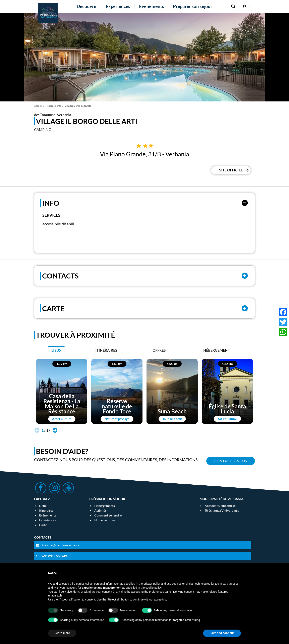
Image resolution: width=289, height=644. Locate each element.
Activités (100, 510)
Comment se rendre (108, 515)
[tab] (56, 351)
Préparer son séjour (193, 6)
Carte (43, 525)
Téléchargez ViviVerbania (222, 510)
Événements (152, 6)
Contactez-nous (231, 461)
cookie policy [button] (153, 588)
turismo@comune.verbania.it (62, 545)
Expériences (118, 6)
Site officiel (231, 170)
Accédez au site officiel (220, 506)
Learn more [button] (62, 633)
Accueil (38, 106)
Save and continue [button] (222, 633)
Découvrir (87, 6)
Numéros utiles (105, 520)
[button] (55, 430)
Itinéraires (46, 510)
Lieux (43, 506)
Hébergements (53, 106)
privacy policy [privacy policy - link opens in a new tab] (152, 584)
